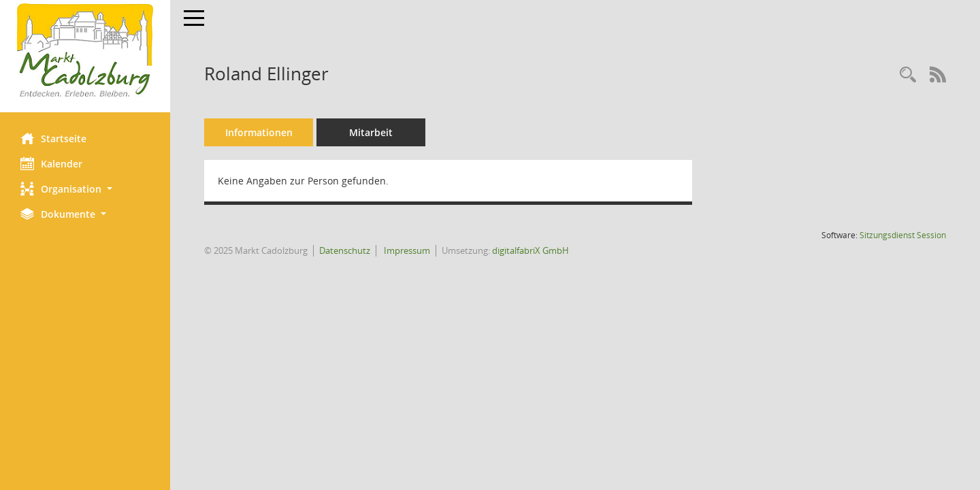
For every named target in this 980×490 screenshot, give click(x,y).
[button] (85, 189)
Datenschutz (345, 250)
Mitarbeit (371, 132)
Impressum (406, 250)
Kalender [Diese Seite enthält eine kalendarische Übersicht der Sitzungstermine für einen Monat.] (51, 163)
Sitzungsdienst (903, 235)
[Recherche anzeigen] (908, 75)
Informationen (259, 132)
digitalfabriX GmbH (530, 250)
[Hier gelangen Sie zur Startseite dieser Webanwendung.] (85, 51)
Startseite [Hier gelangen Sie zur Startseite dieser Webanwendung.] (53, 138)
